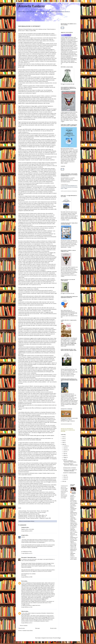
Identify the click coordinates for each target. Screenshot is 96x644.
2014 (63, 437)
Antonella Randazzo (31, 6)
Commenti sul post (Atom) (28, 631)
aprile (65, 459)
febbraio (65, 477)
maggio (65, 457)
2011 (63, 439)
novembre (65, 446)
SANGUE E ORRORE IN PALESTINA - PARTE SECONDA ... (70, 465)
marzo (65, 475)
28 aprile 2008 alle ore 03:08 (27, 577)
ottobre (65, 448)
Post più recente (22, 628)
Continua (69, 247)
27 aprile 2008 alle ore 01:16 (27, 553)
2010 (63, 441)
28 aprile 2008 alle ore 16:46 (27, 607)
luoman (51, 638)
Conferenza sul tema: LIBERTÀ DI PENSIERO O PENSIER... (70, 470)
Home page (37, 628)
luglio (65, 454)
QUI (62, 317)
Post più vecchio (53, 628)
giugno (65, 456)
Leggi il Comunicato (71, 421)
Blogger (59, 638)
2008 (63, 444)
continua (66, 163)
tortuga (23, 535)
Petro (22, 581)
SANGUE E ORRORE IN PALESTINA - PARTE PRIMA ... (70, 461)
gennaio (65, 479)
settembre (65, 450)
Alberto (23, 611)
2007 (63, 481)
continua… (63, 276)
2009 (63, 442)
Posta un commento (24, 626)
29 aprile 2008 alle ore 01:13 (27, 623)
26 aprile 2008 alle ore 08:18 (27, 531)
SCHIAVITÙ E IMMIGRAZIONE (70, 473)
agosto (65, 452)
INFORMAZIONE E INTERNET (70, 468)
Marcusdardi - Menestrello (27, 557)
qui (61, 64)
